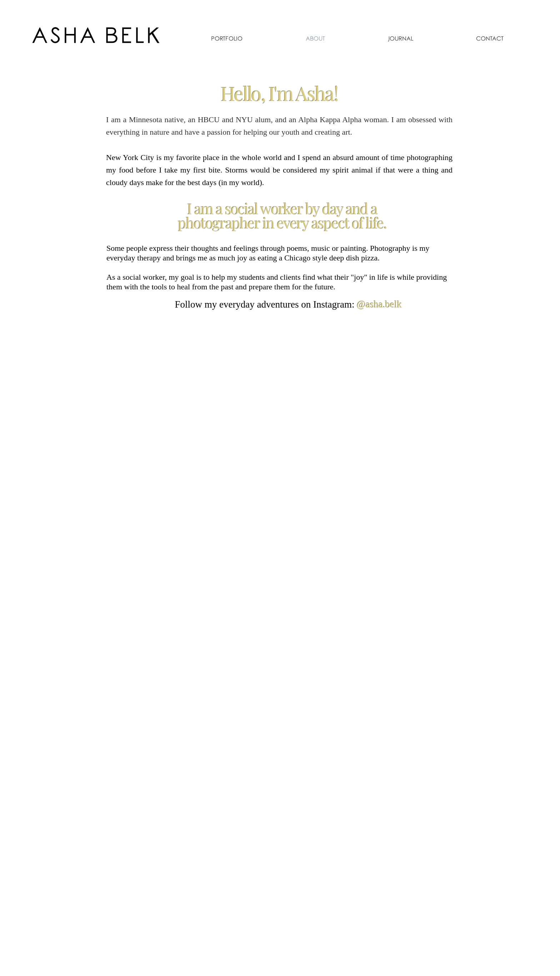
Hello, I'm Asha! (279, 93)
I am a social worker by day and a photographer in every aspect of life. (282, 215)
